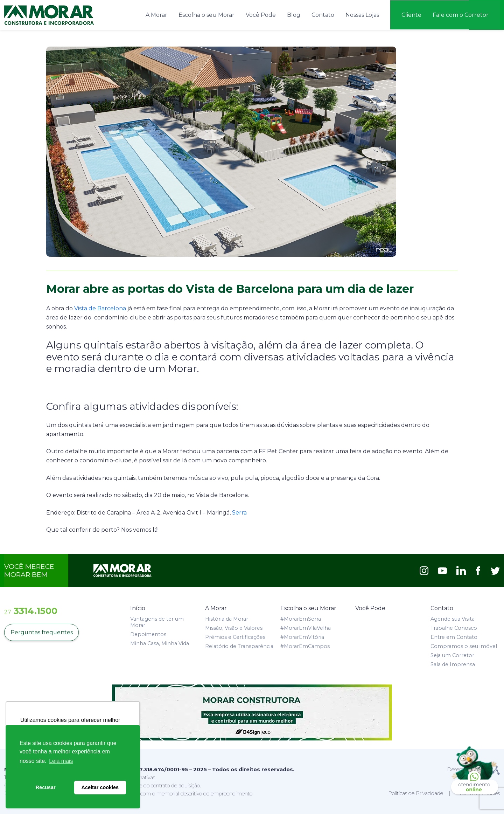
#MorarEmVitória (302, 636)
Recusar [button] (46, 787)
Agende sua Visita (453, 618)
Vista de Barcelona (100, 308)
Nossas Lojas (362, 15)
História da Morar (227, 618)
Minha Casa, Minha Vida (160, 643)
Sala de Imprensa (453, 664)
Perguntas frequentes (42, 632)
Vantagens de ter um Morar (157, 621)
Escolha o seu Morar (206, 15)
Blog (294, 15)
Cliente (411, 15)
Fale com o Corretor (461, 15)
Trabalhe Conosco (454, 627)
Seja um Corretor (452, 655)
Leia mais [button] (61, 761)
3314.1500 (31, 610)
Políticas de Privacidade (416, 793)
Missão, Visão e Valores (234, 627)
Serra (239, 512)
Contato (323, 15)
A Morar (156, 15)
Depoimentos (148, 634)
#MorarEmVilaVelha (306, 627)
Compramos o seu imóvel (464, 646)
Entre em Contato (454, 636)
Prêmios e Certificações (235, 636)
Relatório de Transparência (239, 646)
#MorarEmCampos (305, 646)
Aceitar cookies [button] (100, 787)
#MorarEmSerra (301, 618)
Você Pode (261, 15)
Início (138, 608)
